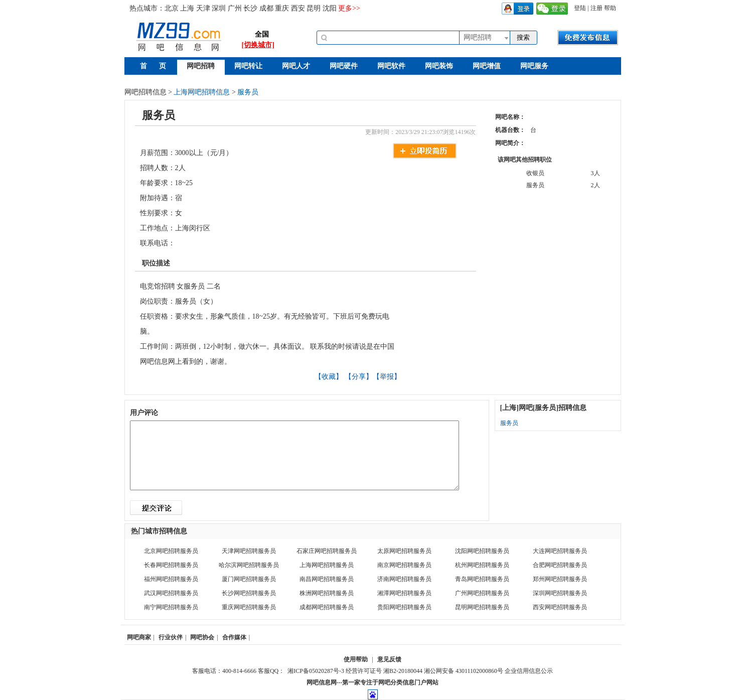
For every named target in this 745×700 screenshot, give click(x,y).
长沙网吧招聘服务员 (249, 593)
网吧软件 (391, 66)
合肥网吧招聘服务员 (560, 565)
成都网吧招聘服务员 (327, 607)
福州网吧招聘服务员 (171, 579)
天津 (203, 8)
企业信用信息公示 (529, 671)
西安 (298, 8)
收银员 (535, 173)
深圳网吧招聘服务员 (560, 593)
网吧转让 (248, 66)
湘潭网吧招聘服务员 (404, 593)
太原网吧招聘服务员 (404, 551)
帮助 (610, 8)
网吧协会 (202, 637)
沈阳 (330, 8)
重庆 (282, 8)
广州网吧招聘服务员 (482, 593)
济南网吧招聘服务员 (404, 579)
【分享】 (359, 377)
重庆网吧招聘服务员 (249, 607)
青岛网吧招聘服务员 (482, 579)
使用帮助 (356, 659)
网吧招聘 (201, 66)
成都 (266, 8)
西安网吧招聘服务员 (560, 607)
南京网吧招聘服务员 (404, 565)
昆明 (314, 8)
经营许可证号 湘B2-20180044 (384, 671)
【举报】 (387, 377)
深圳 (219, 8)
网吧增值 (487, 66)
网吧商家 (139, 637)
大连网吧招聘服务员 (560, 551)
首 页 (153, 66)
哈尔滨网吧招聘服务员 (249, 565)
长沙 (250, 8)
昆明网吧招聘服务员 (482, 607)
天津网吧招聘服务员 (249, 551)
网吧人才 (296, 66)
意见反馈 (389, 659)
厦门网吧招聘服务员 (249, 579)
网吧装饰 (439, 66)
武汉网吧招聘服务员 (171, 593)
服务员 (248, 92)
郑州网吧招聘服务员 (560, 579)
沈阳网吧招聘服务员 (482, 551)
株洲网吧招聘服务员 (327, 593)
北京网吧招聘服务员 (171, 551)
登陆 (580, 8)
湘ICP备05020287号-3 (316, 671)
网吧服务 (534, 66)
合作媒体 (234, 637)
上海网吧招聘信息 (202, 92)
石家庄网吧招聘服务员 (327, 551)
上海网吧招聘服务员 (327, 565)
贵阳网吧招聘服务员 (404, 607)
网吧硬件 (344, 66)
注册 (597, 8)
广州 (235, 8)
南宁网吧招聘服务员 (171, 607)
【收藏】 (329, 377)
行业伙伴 (171, 637)
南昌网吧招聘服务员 (327, 579)
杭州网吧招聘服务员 (482, 565)
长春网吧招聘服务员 (171, 565)
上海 (187, 8)
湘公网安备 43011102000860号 (464, 671)
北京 (172, 8)
